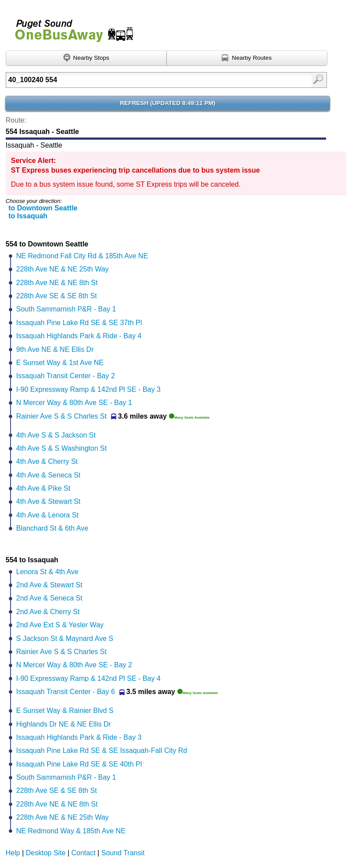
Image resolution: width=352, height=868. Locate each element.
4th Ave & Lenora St (47, 515)
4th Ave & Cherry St (47, 461)
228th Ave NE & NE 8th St (57, 283)
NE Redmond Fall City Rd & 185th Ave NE (82, 256)
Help (13, 853)
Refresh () (167, 103)
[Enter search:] (144, 80)
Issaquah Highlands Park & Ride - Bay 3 (79, 737)
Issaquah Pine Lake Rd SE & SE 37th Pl (79, 323)
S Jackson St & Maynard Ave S (65, 638)
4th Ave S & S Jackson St (56, 435)
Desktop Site (46, 853)
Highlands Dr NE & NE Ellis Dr (64, 724)
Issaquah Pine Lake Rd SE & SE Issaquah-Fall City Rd (102, 750)
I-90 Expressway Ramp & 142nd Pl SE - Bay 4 (88, 678)
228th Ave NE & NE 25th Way (63, 269)
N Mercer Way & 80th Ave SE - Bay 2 (74, 665)
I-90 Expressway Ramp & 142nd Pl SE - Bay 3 (88, 389)
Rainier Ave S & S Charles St (61, 416)
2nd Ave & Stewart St (49, 585)
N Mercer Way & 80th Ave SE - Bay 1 (74, 403)
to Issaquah (28, 216)
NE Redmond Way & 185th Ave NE (71, 831)
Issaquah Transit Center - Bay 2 (66, 376)
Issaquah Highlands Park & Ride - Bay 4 (79, 336)
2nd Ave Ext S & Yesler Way (60, 625)
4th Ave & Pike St (43, 488)
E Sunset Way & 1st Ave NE (60, 363)
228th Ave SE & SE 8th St (57, 296)
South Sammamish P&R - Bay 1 (66, 309)
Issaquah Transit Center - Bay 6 (66, 692)
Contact (84, 853)
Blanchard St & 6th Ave (52, 528)
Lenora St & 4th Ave (47, 572)
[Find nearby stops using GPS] (86, 58)
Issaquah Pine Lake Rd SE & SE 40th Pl (79, 764)
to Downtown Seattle (43, 208)
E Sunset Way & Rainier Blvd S (65, 711)
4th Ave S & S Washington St (61, 448)
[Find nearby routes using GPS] (247, 58)
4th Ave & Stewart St (48, 501)
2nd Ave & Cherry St (48, 612)
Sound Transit (123, 853)
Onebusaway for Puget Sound (70, 27)
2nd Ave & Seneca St (49, 598)
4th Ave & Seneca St (48, 475)
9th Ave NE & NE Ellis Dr (55, 349)
